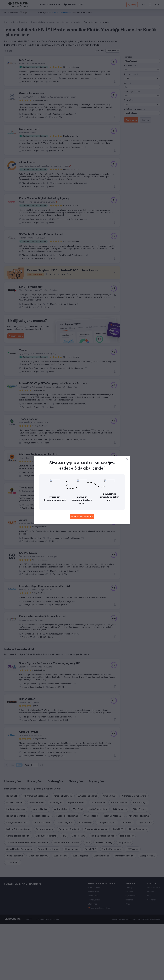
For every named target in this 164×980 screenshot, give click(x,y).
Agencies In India (38, 22)
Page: (27, 821)
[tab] (12, 838)
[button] (143, 5)
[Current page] (34, 821)
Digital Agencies (20, 22)
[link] (70, 5)
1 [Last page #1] (42, 821)
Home (7, 22)
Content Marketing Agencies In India (65, 22)
